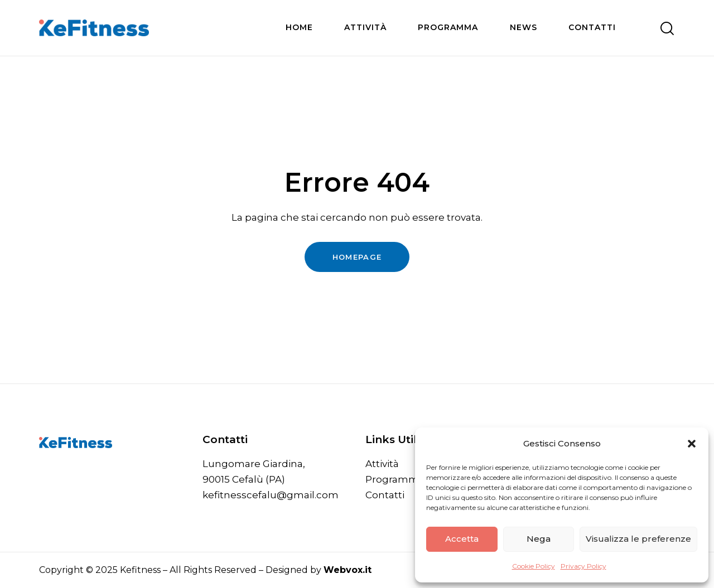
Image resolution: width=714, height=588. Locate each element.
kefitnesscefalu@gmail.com (271, 495)
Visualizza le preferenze (638, 539)
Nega (539, 539)
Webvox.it (348, 570)
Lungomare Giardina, (254, 464)
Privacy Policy (583, 566)
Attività (382, 464)
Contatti (385, 495)
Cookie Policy (534, 566)
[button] (692, 444)
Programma (395, 479)
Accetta (462, 539)
